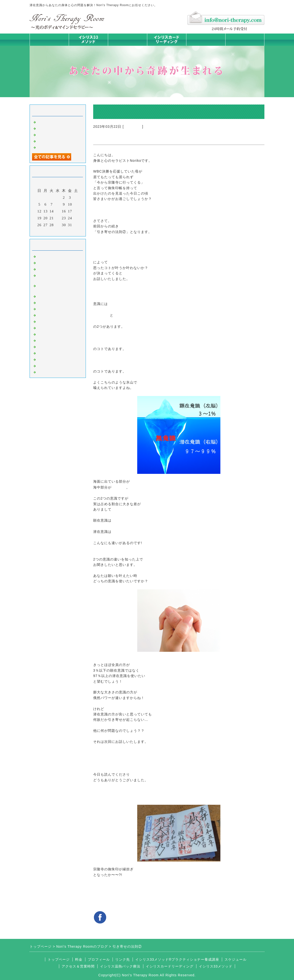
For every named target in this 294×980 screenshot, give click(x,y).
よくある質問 (49, 372)
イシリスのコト (51, 262)
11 (76, 204)
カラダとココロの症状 (57, 302)
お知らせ (45, 327)
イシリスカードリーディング (170, 966)
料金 (206, 40)
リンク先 (123, 959)
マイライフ (47, 353)
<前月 (48, 231)
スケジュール (236, 959)
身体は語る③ (49, 128)
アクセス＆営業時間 (78, 966)
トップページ (49, 40)
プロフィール (99, 959)
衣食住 (43, 340)
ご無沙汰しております (57, 122)
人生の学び (47, 334)
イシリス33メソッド (216, 966)
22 (58, 218)
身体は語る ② (49, 134)
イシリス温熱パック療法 (58, 296)
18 (76, 211)
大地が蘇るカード (53, 321)
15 (58, 211)
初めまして (47, 256)
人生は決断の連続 (53, 147)
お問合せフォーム (245, 40)
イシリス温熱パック (127, 46)
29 (58, 225)
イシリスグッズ (51, 359)
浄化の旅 (45, 365)
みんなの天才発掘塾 (55, 309)
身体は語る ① (49, 141)
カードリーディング (55, 315)
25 (76, 218)
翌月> (68, 231)
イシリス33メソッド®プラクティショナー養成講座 (177, 959)
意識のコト (133, 127)
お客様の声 (47, 346)
